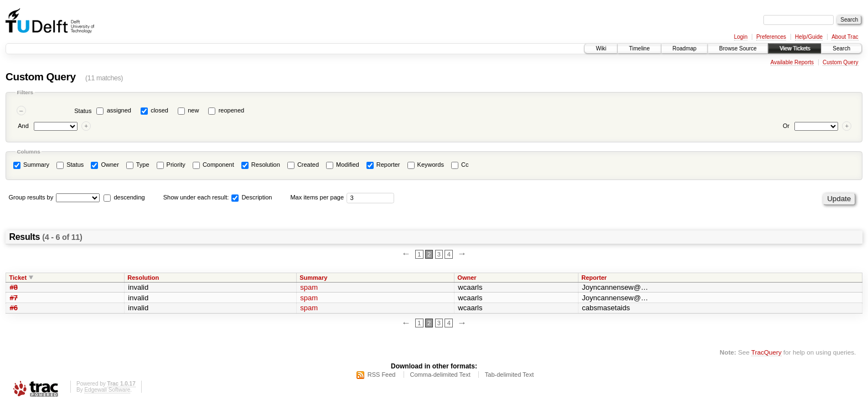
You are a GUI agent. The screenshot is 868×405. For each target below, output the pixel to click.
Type (138, 165)
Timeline (639, 48)
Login (741, 37)
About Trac (845, 37)
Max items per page (317, 197)
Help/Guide (809, 37)
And (23, 126)
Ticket (18, 278)
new (193, 110)
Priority (171, 165)
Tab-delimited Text (509, 375)
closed (159, 110)
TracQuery (766, 352)
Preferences (771, 37)
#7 (14, 298)
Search (841, 48)
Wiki (601, 48)
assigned (119, 110)
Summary (31, 165)
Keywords (426, 165)
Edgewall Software (107, 390)
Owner (105, 165)
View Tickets (795, 48)
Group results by (31, 197)
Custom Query (840, 62)
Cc (460, 165)
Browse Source (738, 48)
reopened (232, 110)
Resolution (261, 165)
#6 (14, 308)
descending (129, 197)
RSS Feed (382, 375)
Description (252, 197)
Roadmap (684, 48)
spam (309, 287)
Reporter (383, 165)
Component (213, 165)
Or (786, 126)
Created (303, 165)
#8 (14, 287)
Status (83, 111)
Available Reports (792, 62)
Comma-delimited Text (440, 375)
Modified (343, 165)
